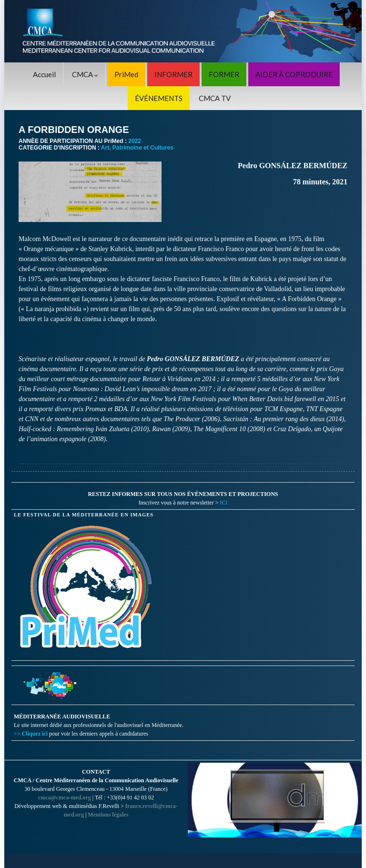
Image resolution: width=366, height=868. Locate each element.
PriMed (126, 74)
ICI (224, 503)
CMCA (85, 74)
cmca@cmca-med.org (65, 797)
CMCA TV (215, 98)
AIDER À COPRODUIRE (294, 74)
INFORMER (173, 74)
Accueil (44, 74)
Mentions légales (108, 815)
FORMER (224, 74)
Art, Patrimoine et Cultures (137, 148)
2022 (135, 141)
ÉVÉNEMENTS (159, 98)
